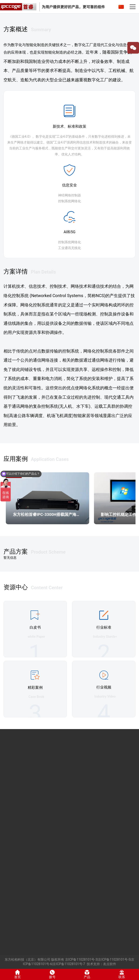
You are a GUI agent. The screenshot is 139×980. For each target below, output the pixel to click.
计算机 (10, 286)
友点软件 (110, 964)
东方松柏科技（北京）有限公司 (28, 959)
